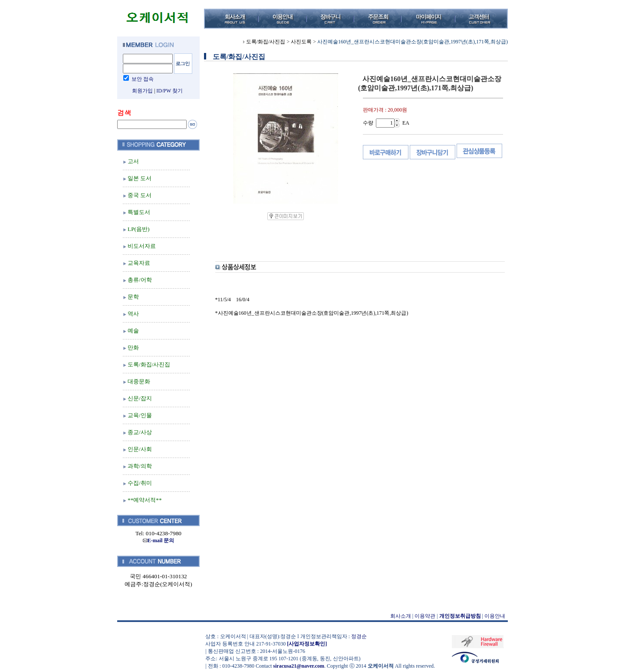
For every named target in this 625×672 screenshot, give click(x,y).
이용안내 (495, 616)
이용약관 (425, 616)
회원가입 (142, 91)
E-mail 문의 (159, 540)
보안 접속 (143, 79)
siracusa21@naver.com (299, 666)
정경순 (359, 636)
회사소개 (401, 616)
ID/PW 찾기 (169, 91)
